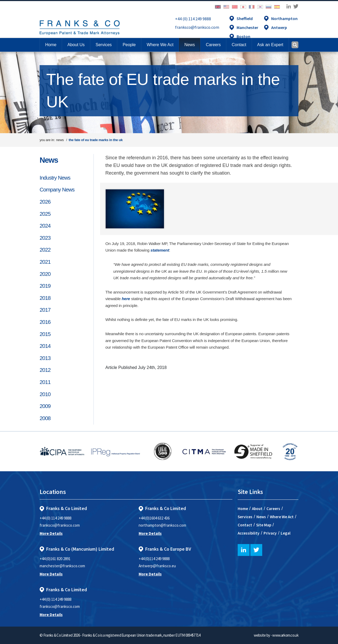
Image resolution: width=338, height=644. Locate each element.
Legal (286, 533)
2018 (45, 298)
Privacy (270, 533)
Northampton (284, 18)
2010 (45, 394)
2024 (45, 226)
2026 (45, 202)
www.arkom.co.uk (285, 635)
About (257, 509)
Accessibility (249, 533)
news (60, 140)
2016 (45, 322)
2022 (45, 250)
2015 (45, 334)
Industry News (55, 178)
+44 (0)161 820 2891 (55, 559)
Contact (245, 525)
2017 (45, 310)
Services (245, 517)
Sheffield (245, 18)
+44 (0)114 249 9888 (154, 559)
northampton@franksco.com (162, 525)
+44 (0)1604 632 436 (154, 518)
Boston (243, 36)
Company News (57, 190)
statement (160, 250)
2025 (45, 214)
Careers (273, 509)
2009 (45, 406)
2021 (45, 262)
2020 (45, 274)
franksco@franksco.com (197, 27)
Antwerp (279, 27)
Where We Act (282, 517)
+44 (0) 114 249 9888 (193, 19)
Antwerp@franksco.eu (157, 566)
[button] (239, 45)
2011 (45, 382)
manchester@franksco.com (62, 566)
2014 (45, 346)
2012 (45, 370)
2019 (45, 286)
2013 (45, 358)
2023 (45, 238)
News (49, 160)
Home (51, 45)
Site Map (264, 525)
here (126, 299)
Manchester (247, 27)
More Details (51, 533)
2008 (45, 418)
